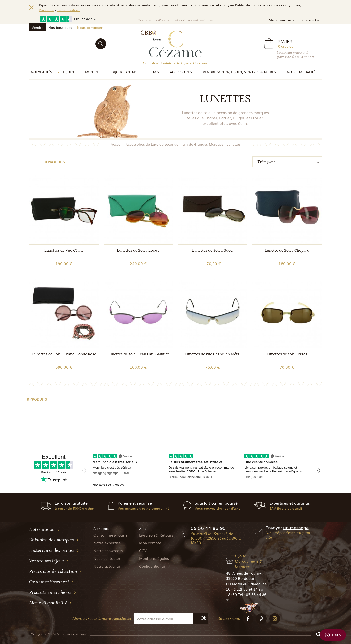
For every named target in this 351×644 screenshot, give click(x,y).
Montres (93, 72)
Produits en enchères (53, 592)
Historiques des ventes (54, 550)
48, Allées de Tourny (244, 573)
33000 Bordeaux (240, 578)
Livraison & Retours (156, 535)
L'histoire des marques (54, 540)
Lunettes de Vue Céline (64, 250)
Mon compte (150, 543)
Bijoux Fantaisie (126, 72)
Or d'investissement (52, 582)
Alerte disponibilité (51, 603)
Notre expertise (107, 543)
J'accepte (46, 10)
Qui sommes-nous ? (110, 535)
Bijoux (69, 72)
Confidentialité (152, 566)
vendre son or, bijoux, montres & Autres (239, 72)
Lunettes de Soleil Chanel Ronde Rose (64, 354)
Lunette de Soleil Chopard (287, 250)
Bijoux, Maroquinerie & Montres (249, 561)
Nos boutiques (60, 27)
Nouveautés (42, 72)
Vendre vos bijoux (49, 561)
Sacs (155, 72)
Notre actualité (301, 72)
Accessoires (181, 72)
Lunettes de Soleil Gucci (213, 250)
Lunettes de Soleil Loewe (138, 250)
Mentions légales (154, 558)
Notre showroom (108, 550)
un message (296, 527)
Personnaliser (69, 10)
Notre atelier (44, 529)
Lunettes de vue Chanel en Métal (213, 354)
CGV (143, 550)
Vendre (38, 27)
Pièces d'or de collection (55, 571)
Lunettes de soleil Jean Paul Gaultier (138, 354)
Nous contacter (90, 27)
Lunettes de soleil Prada (287, 354)
